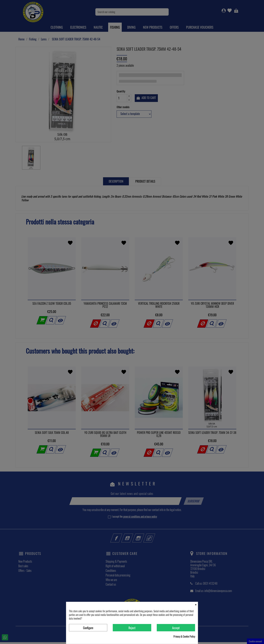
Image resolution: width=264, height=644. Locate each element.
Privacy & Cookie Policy (184, 636)
